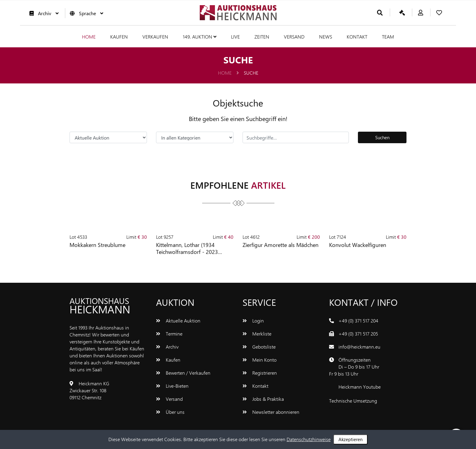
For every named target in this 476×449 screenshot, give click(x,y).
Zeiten (262, 37)
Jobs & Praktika (263, 399)
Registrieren (260, 373)
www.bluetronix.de (348, 408)
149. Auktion (200, 37)
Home (89, 37)
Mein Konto (260, 360)
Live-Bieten (172, 386)
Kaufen (119, 37)
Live (235, 37)
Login (253, 321)
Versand (294, 37)
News (326, 37)
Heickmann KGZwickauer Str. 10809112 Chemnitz (89, 390)
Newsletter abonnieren (271, 412)
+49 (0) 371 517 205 (358, 334)
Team (388, 37)
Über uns (170, 412)
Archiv (42, 13)
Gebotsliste (259, 347)
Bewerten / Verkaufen (183, 373)
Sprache (85, 13)
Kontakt (357, 37)
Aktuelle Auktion (178, 321)
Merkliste (257, 334)
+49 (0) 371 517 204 (358, 321)
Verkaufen (155, 37)
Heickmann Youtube (360, 387)
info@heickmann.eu (359, 347)
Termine (169, 334)
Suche (251, 73)
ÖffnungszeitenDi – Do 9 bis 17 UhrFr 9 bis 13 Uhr (354, 367)
